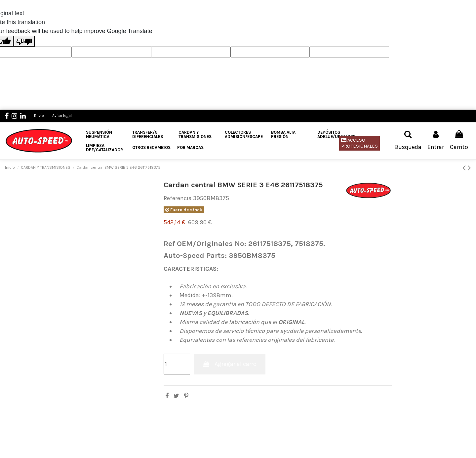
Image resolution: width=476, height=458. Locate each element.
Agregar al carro (230, 364)
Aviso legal (62, 116)
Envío (40, 116)
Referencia (178, 198)
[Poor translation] (24, 41)
